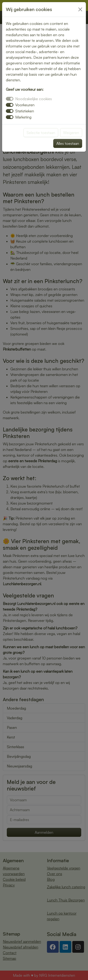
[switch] (10, 105)
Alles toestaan (68, 143)
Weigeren (71, 133)
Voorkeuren (25, 105)
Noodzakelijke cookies (34, 99)
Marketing (23, 117)
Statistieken (25, 111)
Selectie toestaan (41, 133)
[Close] (80, 9)
